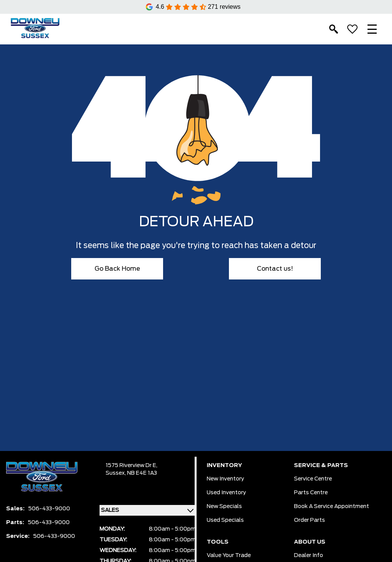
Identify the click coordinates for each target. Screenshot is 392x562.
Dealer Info (309, 555)
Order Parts (310, 520)
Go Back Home (117, 269)
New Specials (224, 506)
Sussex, (116, 473)
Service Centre (313, 479)
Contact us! (275, 269)
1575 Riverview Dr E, (131, 466)
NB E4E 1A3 (142, 473)
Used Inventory (226, 493)
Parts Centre (311, 493)
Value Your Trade (229, 555)
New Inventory (225, 479)
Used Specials (225, 520)
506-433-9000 (49, 509)
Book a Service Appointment (332, 506)
